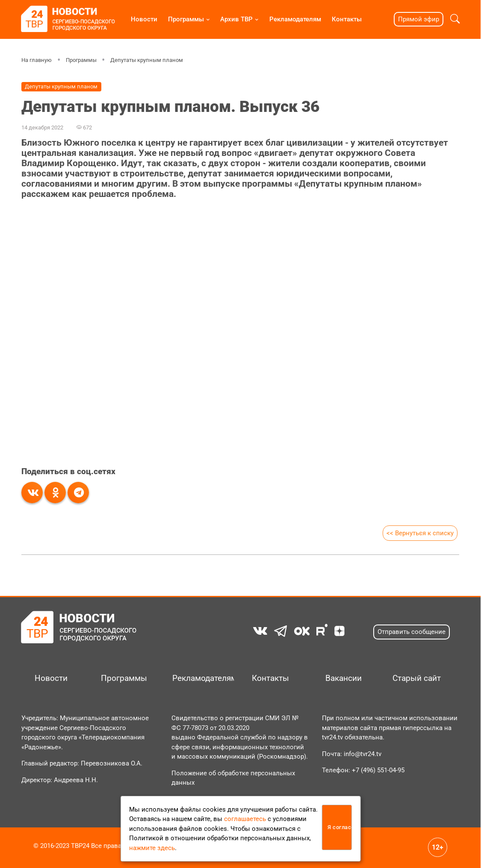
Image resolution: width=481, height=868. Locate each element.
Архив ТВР (236, 19)
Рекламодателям (295, 19)
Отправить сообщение (412, 632)
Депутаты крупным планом (147, 60)
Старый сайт (417, 678)
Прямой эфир (419, 19)
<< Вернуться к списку (420, 533)
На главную (37, 60)
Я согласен (340, 827)
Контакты (347, 19)
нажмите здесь (152, 848)
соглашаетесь (245, 819)
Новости (144, 19)
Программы (186, 19)
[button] (455, 19)
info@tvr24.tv (363, 754)
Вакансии (344, 678)
